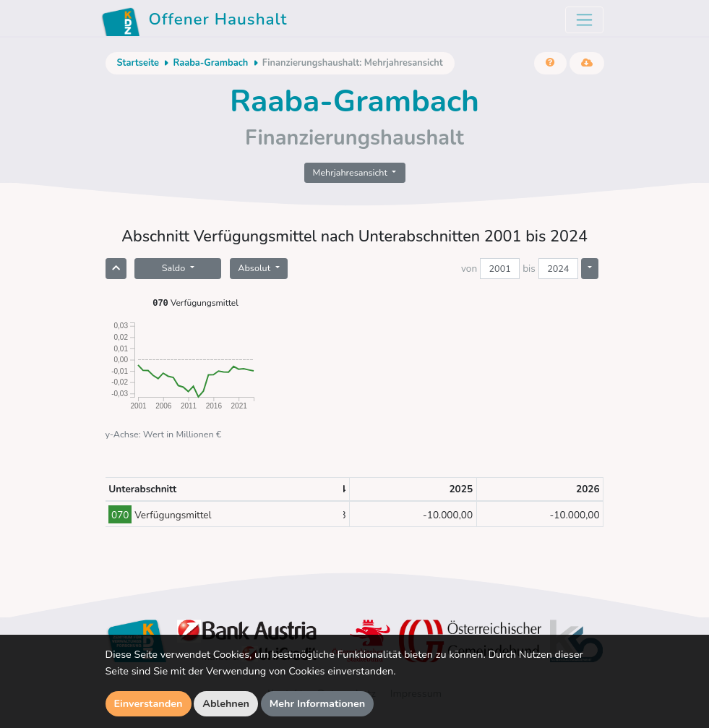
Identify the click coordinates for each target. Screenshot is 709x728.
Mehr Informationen (318, 703)
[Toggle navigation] (584, 20)
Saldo (175, 268)
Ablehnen (226, 703)
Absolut (255, 268)
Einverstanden (149, 703)
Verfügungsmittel (195, 303)
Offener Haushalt (194, 22)
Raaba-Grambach (210, 63)
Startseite (138, 63)
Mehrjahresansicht (352, 172)
